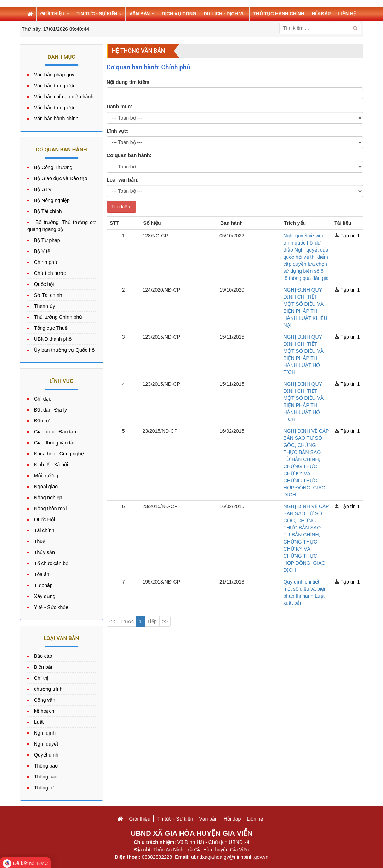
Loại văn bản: (123, 180)
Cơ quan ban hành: (129, 155)
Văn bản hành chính (56, 119)
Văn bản (208, 819)
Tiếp (152, 395)
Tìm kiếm (121, 207)
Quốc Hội (44, 519)
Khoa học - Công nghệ (59, 454)
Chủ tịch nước (50, 273)
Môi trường (46, 476)
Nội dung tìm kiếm (128, 82)
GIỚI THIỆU (55, 14)
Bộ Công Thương (53, 167)
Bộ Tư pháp (47, 240)
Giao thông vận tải (54, 443)
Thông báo (46, 766)
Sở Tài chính (48, 295)
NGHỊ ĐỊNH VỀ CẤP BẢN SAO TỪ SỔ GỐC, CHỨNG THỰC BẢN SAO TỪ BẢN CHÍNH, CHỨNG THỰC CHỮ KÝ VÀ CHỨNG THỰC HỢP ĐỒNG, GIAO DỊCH (268, 325)
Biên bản (44, 667)
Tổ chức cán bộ (51, 563)
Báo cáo (43, 656)
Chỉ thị (41, 678)
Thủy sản (44, 552)
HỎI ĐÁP (321, 14)
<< (112, 395)
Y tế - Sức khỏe (51, 607)
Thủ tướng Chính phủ (58, 317)
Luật (39, 722)
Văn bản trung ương (56, 86)
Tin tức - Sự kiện (175, 819)
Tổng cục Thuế (51, 328)
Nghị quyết (46, 744)
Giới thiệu (140, 819)
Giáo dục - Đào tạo (55, 432)
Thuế (40, 541)
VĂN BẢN (142, 14)
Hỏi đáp (232, 819)
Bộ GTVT (44, 189)
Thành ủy (45, 306)
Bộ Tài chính (48, 211)
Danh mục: (119, 107)
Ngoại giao (46, 487)
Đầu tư (42, 421)
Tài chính (44, 530)
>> (165, 395)
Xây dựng (45, 596)
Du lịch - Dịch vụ (225, 14)
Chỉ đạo (43, 399)
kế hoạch (44, 711)
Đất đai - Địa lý (50, 410)
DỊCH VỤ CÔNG (179, 14)
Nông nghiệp (48, 498)
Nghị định (45, 733)
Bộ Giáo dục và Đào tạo (61, 178)
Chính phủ (46, 262)
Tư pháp (43, 585)
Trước (127, 395)
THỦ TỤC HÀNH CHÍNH (279, 14)
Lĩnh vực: (118, 131)
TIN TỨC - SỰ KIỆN (99, 14)
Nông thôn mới (50, 508)
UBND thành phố (53, 339)
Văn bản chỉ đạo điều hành (64, 97)
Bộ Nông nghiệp (52, 200)
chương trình (48, 689)
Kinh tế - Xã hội (51, 465)
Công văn (45, 700)
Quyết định (46, 755)
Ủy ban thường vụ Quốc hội (65, 350)
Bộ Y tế (42, 251)
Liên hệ (255, 819)
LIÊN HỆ (347, 14)
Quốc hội (44, 284)
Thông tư (44, 788)
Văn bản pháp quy (54, 75)
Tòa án (42, 574)
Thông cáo (46, 777)
